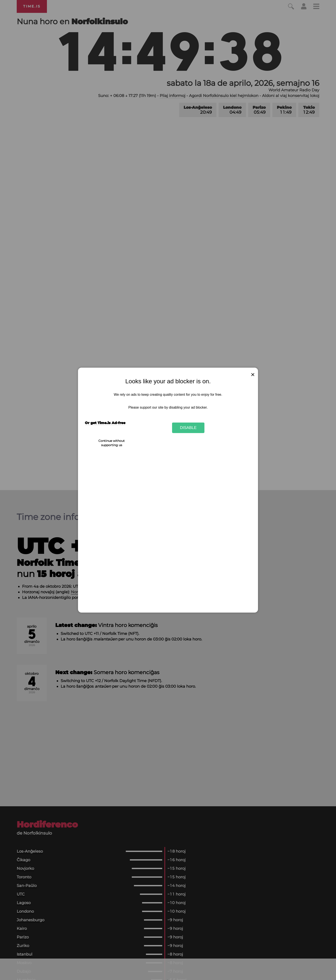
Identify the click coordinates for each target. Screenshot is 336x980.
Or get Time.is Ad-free (105, 423)
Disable (188, 428)
